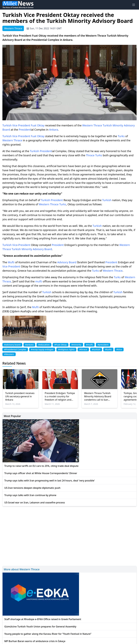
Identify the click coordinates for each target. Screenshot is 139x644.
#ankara (29, 345)
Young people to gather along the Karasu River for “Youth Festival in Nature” (48, 634)
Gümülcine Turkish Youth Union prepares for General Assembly (40, 627)
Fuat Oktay (38, 125)
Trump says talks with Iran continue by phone (30, 495)
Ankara (54, 130)
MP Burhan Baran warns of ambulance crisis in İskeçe (35, 641)
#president (103, 345)
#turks (108, 349)
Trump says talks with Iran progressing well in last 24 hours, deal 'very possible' (50, 481)
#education (44, 345)
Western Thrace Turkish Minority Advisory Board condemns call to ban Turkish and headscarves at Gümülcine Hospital (99, 396)
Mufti (11, 262)
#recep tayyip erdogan (42, 349)
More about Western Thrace (22, 569)
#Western (9, 354)
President (24, 125)
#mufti (89, 345)
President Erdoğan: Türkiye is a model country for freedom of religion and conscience (60, 396)
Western (87, 125)
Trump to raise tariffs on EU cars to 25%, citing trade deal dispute (41, 466)
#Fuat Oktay (61, 345)
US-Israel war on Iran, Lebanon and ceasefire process (35, 502)
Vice (15, 125)
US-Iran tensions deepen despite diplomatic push (32, 488)
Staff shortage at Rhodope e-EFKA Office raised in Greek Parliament (43, 619)
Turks (121, 136)
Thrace (98, 125)
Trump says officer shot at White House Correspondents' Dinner (41, 473)
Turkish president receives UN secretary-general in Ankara (20, 396)
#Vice (119, 349)
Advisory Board (42, 249)
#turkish (96, 349)
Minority (118, 125)
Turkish (7, 125)
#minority (76, 345)
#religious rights (66, 349)
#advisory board (12, 345)
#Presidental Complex (15, 349)
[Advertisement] (69, 536)
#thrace (83, 349)
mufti (39, 281)
